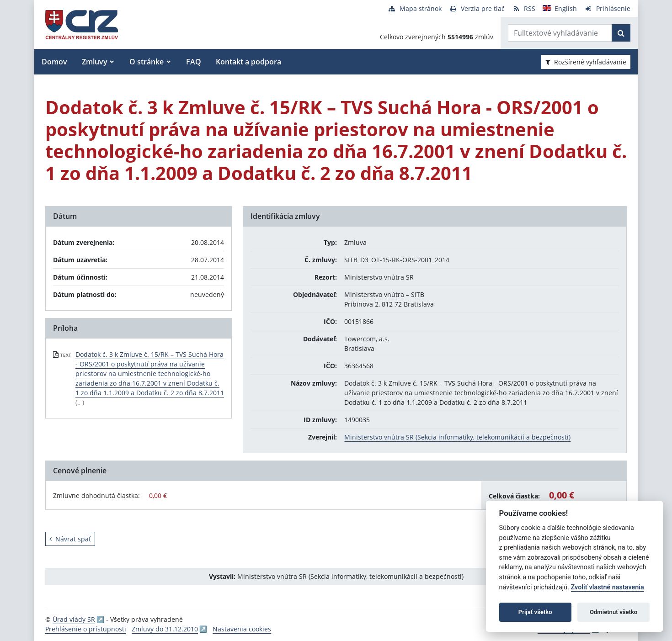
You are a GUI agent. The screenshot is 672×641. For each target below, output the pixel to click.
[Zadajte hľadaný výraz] (560, 33)
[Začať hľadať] (621, 33)
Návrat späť (70, 539)
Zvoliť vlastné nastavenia (608, 587)
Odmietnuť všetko (613, 612)
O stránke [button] (147, 62)
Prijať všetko (535, 612)
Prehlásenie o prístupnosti (86, 629)
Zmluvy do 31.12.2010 (165, 629)
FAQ (194, 62)
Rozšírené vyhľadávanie (586, 62)
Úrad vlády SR (74, 619)
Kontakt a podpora (248, 62)
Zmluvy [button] (95, 62)
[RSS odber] (524, 8)
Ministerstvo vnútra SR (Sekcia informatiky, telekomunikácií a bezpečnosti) (457, 437)
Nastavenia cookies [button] (242, 629)
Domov (54, 62)
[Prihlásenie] (607, 8)
